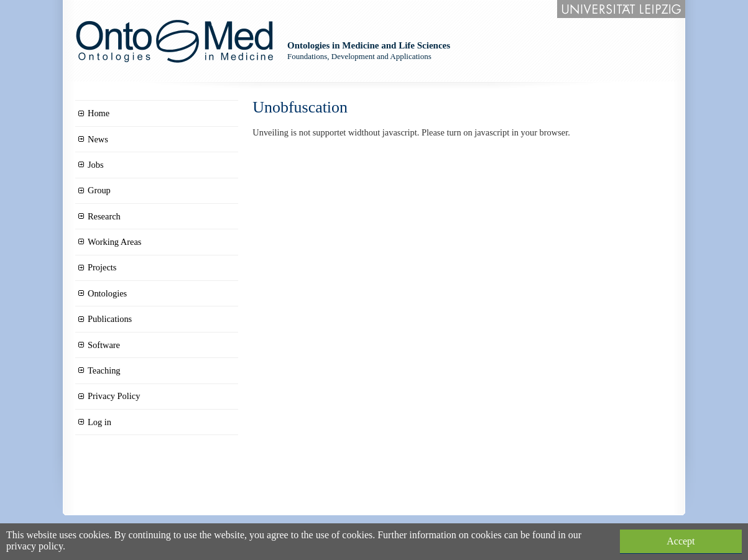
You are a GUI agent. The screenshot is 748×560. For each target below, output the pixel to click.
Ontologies (107, 293)
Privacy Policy (114, 396)
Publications (110, 319)
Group (99, 190)
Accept (681, 541)
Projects (102, 267)
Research (104, 216)
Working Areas (114, 242)
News (98, 139)
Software (104, 345)
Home (99, 113)
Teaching (104, 370)
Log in (99, 422)
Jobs (96, 165)
